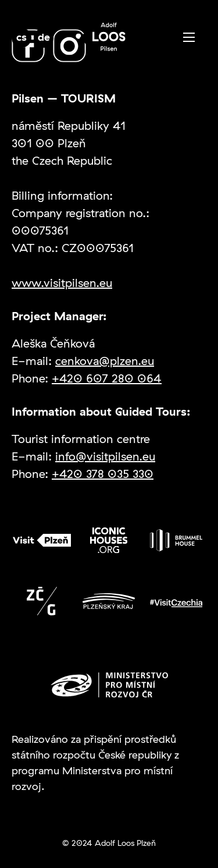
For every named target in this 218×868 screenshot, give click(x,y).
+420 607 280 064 (107, 378)
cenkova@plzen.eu (105, 361)
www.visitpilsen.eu (62, 283)
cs (22, 37)
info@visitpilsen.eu (105, 456)
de (44, 37)
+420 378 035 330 (103, 474)
